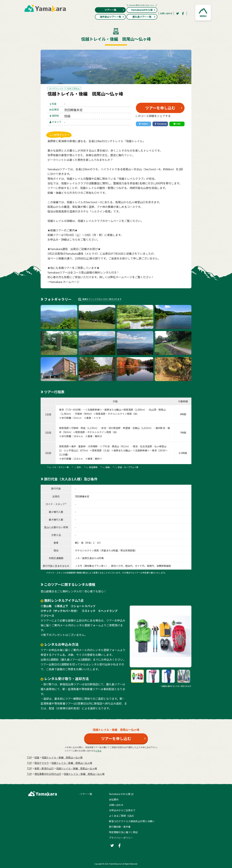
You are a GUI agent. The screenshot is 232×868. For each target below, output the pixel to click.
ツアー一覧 (115, 10)
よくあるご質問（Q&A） (122, 816)
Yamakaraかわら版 (142, 9)
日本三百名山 (73, 88)
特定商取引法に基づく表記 (123, 832)
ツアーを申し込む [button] (160, 108)
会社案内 (114, 799)
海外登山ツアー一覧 (112, 17)
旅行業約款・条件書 (120, 827)
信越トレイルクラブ (90, 221)
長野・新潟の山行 (44, 768)
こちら (74, 239)
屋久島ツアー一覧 (144, 17)
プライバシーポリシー (121, 838)
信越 (37, 757)
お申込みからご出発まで (122, 810)
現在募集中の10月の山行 (48, 774)
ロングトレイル (56, 88)
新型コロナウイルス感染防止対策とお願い (132, 821)
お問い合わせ (166, 13)
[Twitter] (178, 13)
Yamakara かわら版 (120, 794)
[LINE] (177, 124)
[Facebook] (183, 13)
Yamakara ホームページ (65, 282)
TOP (29, 757)
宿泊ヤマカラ (42, 763)
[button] (203, 13)
